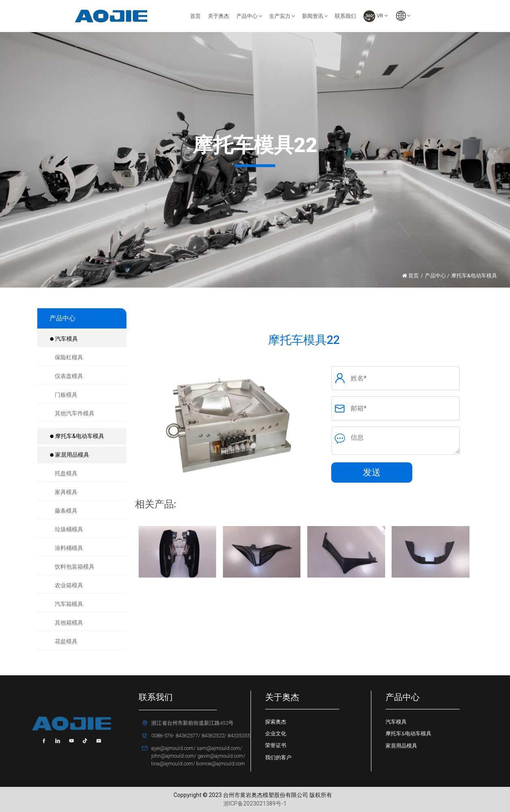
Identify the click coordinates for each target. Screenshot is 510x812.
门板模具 (66, 395)
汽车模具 (64, 339)
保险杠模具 (69, 357)
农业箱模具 (69, 585)
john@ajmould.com (173, 756)
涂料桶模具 (69, 548)
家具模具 (66, 492)
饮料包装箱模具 (75, 567)
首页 (195, 16)
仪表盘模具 (69, 376)
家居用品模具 (69, 455)
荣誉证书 (276, 745)
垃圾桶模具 (69, 529)
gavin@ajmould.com (220, 756)
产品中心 (249, 16)
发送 (372, 472)
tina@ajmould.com (172, 764)
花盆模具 (66, 641)
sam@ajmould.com (218, 748)
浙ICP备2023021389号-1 (255, 803)
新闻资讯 (315, 16)
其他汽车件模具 (75, 413)
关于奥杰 (219, 16)
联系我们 (345, 16)
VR (375, 16)
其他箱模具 (69, 623)
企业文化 (276, 734)
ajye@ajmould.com (172, 748)
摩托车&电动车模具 (77, 436)
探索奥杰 (276, 722)
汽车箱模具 (69, 604)
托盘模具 (66, 473)
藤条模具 (66, 511)
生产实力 (282, 16)
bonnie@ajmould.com (220, 764)
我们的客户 (278, 757)
